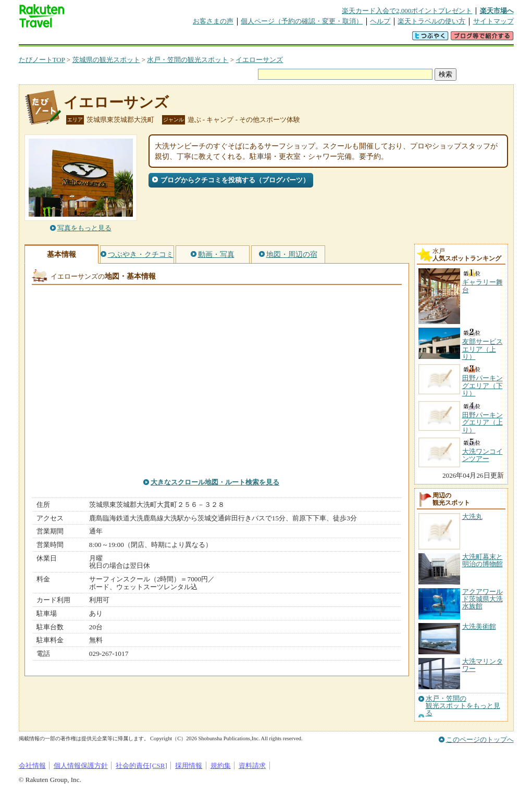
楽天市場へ (497, 11)
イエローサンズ (259, 60)
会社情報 (32, 766)
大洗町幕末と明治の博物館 (482, 560)
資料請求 (252, 766)
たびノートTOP (42, 60)
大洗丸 (472, 517)
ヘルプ (380, 21)
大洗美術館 (479, 626)
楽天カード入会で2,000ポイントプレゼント (407, 11)
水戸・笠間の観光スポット (188, 60)
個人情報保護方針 (81, 766)
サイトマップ (493, 21)
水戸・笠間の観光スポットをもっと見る (463, 706)
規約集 (221, 766)
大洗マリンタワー (482, 665)
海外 (98, 39)
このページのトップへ (480, 739)
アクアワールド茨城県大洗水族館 (482, 599)
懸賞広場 (141, 39)
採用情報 (189, 766)
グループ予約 (226, 39)
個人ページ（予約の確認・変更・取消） (302, 21)
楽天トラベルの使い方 (431, 21)
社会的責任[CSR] (141, 766)
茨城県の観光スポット (106, 60)
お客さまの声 (213, 21)
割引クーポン (183, 39)
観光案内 (269, 39)
